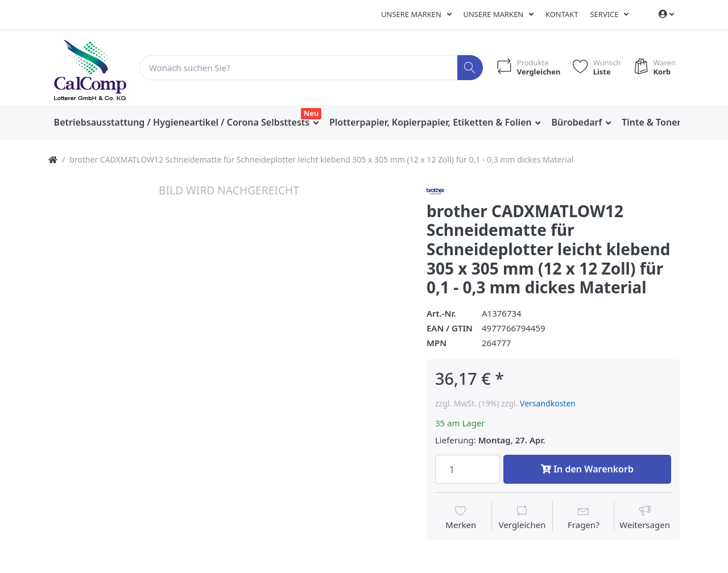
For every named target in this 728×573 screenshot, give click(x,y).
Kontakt (562, 14)
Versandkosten (548, 403)
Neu (311, 113)
